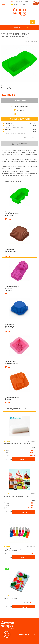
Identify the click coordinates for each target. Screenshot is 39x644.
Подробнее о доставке (29, 137)
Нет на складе (19, 101)
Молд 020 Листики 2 (11, 598)
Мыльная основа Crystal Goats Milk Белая (17, 443)
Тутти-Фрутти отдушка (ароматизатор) (17, 496)
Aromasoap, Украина (8, 88)
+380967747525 (19, 4)
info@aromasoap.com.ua (21, 2)
